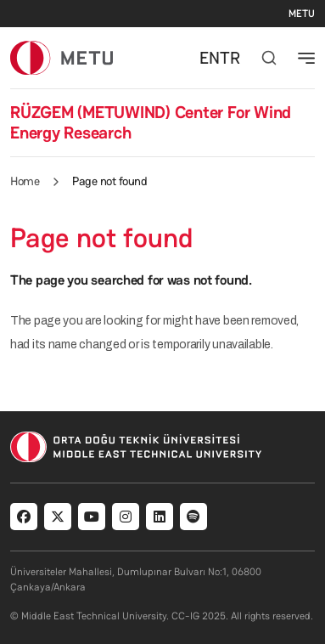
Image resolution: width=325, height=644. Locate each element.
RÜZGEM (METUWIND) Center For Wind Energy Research (151, 122)
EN (210, 58)
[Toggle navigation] (306, 58)
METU (302, 14)
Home (25, 181)
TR (230, 58)
